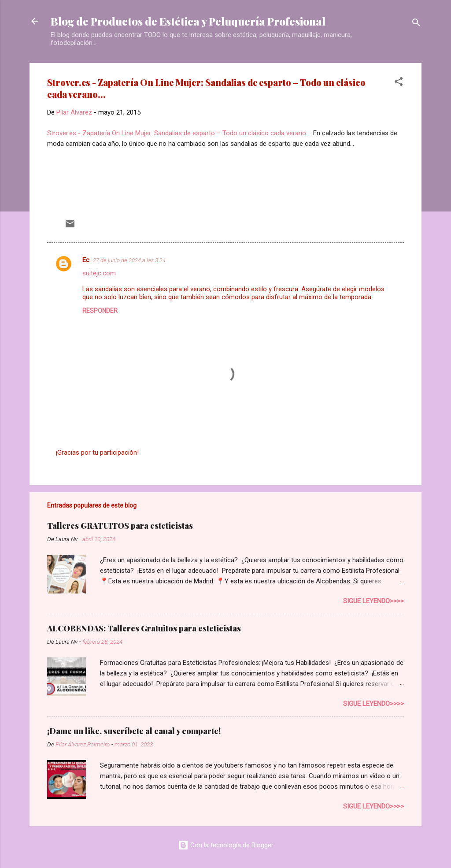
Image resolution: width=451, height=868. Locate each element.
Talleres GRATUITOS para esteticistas (120, 526)
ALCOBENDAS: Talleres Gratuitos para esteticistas (144, 628)
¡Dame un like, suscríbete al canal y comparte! (134, 731)
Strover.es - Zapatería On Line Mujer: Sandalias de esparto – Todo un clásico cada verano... (179, 133)
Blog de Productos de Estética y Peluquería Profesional (188, 21)
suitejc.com (99, 273)
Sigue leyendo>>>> (373, 601)
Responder (100, 311)
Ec (86, 260)
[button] (399, 83)
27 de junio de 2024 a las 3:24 (129, 260)
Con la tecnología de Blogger (226, 845)
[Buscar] (416, 24)
